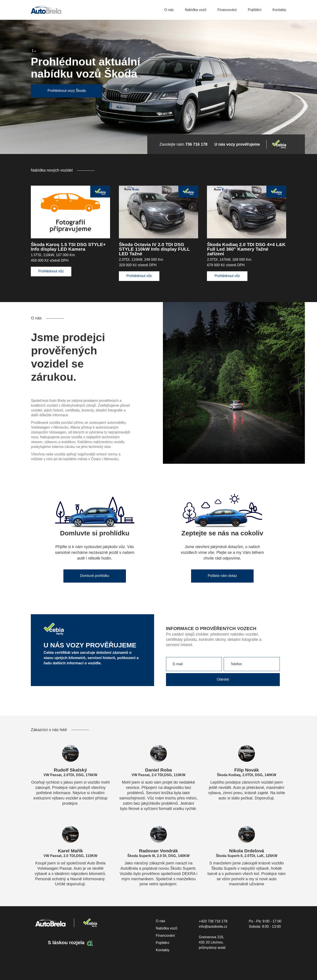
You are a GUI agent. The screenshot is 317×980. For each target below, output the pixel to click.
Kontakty (279, 10)
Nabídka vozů (196, 10)
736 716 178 (196, 144)
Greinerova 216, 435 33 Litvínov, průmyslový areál (212, 942)
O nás (169, 10)
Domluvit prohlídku (95, 576)
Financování (227, 10)
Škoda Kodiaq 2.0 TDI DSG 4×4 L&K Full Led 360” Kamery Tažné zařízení (246, 249)
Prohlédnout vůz (51, 271)
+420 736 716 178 (213, 921)
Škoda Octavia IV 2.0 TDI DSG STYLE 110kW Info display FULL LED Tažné (154, 249)
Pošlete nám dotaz (222, 576)
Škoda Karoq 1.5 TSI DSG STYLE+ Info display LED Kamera (68, 247)
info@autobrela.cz (213, 927)
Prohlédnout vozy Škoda (67, 91)
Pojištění (255, 10)
